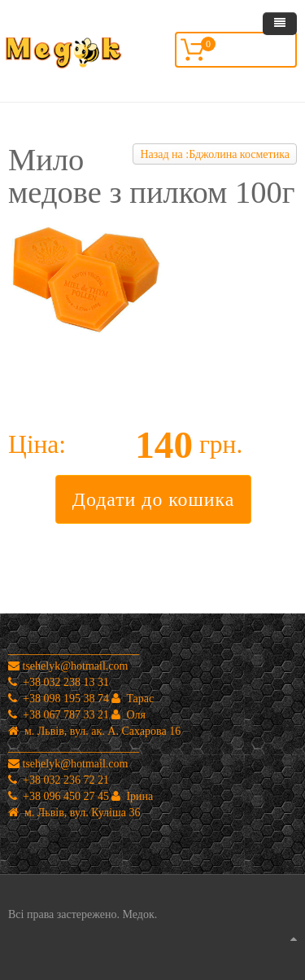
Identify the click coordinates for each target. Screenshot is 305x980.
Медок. (138, 914)
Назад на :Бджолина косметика (215, 154)
